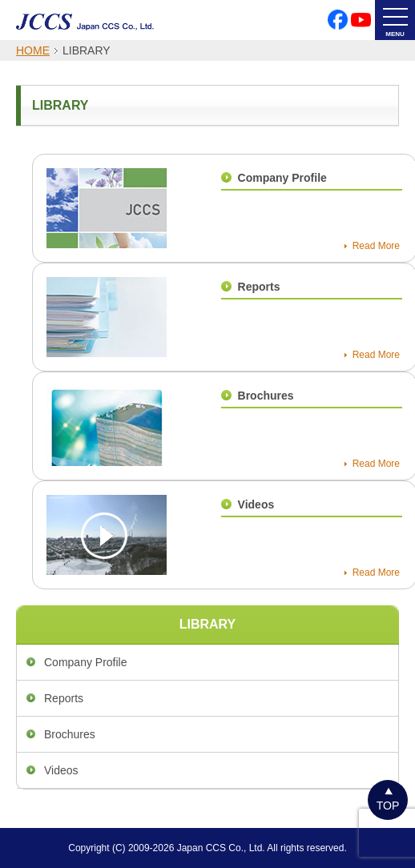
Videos (256, 504)
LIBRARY (208, 624)
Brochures (266, 396)
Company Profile (282, 178)
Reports (259, 287)
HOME (33, 50)
